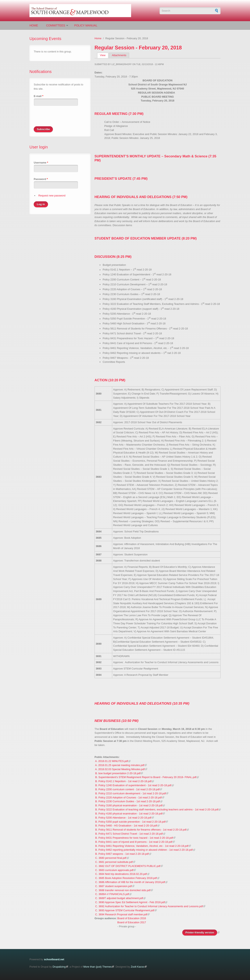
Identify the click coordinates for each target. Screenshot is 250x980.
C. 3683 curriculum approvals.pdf (114, 870)
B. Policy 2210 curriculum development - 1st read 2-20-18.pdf (131, 793)
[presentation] (65, 118)
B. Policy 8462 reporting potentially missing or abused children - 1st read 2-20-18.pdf (144, 850)
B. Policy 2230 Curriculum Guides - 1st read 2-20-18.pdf (128, 801)
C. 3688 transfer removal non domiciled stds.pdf (123, 890)
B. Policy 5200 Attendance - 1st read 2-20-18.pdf (123, 818)
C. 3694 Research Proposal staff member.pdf (121, 914)
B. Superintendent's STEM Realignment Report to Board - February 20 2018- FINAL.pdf (146, 777)
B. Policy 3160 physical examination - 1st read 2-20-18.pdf (129, 805)
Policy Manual (86, 25)
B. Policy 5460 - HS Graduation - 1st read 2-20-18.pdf (126, 826)
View (104, 55)
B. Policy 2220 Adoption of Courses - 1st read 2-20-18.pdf (129, 797)
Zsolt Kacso (137, 967)
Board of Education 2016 (132, 918)
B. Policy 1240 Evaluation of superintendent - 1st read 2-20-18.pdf (133, 785)
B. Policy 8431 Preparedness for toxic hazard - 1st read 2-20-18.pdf (134, 838)
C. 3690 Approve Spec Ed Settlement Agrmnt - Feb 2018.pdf (130, 902)
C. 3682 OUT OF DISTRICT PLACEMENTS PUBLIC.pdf (128, 866)
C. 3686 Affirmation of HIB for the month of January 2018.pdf (130, 882)
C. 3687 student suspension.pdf (114, 886)
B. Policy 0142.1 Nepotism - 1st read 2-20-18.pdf (123, 781)
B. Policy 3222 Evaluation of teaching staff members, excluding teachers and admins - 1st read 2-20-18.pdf (157, 809)
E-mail (39, 96)
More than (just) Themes (97, 967)
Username (41, 163)
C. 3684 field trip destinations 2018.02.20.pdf (121, 874)
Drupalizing (59, 967)
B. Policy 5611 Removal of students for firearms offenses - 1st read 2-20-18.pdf (141, 830)
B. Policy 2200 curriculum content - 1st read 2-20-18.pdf (128, 789)
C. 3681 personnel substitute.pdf (114, 862)
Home (34, 25)
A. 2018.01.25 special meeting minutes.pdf (120, 765)
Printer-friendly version (200, 933)
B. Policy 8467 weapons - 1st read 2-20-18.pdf (122, 854)
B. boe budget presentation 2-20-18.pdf (118, 773)
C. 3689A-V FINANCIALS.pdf (112, 894)
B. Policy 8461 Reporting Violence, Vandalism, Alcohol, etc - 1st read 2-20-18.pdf (142, 846)
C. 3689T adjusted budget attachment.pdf (119, 898)
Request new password (52, 196)
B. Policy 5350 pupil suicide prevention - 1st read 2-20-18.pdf (130, 822)
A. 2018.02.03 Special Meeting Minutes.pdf (120, 769)
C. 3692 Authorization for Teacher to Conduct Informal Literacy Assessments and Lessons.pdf (149, 906)
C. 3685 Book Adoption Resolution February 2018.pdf (126, 878)
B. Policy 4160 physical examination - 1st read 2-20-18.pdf (129, 814)
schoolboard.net (54, 959)
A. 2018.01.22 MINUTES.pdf (112, 761)
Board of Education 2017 (132, 922)
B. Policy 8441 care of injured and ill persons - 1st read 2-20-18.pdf (134, 842)
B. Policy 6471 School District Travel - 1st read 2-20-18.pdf (129, 834)
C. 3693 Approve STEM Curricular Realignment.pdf (125, 910)
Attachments (119, 55)
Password (41, 179)
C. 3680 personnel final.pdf (111, 858)
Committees (56, 25)
